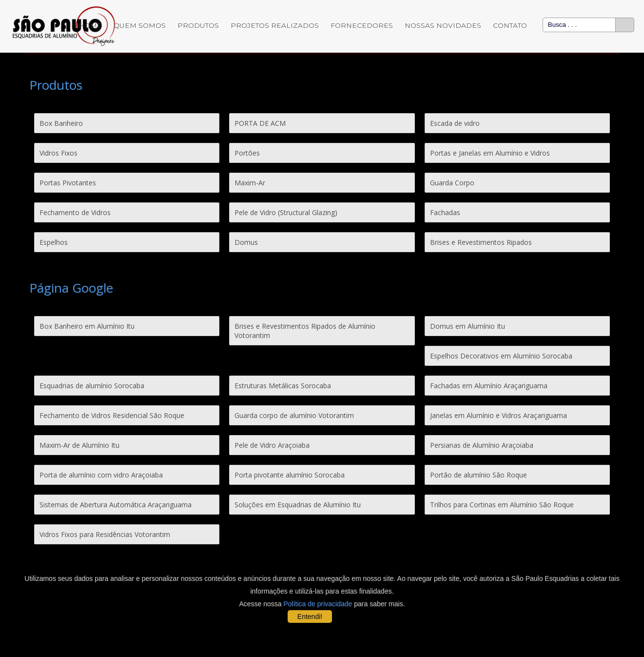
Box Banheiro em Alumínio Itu (87, 326)
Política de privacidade (318, 604)
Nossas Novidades (443, 25)
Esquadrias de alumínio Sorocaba (92, 386)
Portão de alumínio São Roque (478, 475)
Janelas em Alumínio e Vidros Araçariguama (498, 415)
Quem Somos (140, 25)
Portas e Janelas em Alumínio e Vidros (490, 153)
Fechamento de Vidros (75, 212)
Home (90, 25)
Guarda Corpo (452, 183)
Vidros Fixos (59, 153)
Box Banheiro (61, 123)
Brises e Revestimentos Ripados (481, 242)
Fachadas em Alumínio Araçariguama (489, 386)
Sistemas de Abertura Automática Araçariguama (116, 505)
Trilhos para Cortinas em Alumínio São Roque (502, 505)
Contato (510, 25)
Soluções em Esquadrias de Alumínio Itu (298, 505)
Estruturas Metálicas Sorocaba (283, 386)
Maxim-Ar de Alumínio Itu (79, 445)
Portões (247, 153)
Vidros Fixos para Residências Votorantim (105, 534)
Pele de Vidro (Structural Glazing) (286, 212)
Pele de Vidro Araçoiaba (272, 445)
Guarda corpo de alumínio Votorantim (294, 415)
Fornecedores (362, 25)
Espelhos (54, 242)
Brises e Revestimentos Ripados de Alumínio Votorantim (305, 331)
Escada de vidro (455, 123)
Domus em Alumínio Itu (468, 326)
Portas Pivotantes (68, 183)
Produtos (198, 25)
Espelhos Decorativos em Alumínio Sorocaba (501, 356)
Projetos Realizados (275, 25)
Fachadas (445, 212)
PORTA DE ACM (260, 123)
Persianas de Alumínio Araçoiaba (482, 445)
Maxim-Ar (250, 183)
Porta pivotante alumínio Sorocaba (290, 475)
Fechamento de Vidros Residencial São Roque (112, 415)
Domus (246, 242)
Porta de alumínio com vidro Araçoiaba (101, 475)
